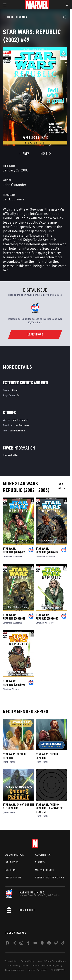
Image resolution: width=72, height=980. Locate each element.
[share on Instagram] (21, 944)
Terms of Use (11, 961)
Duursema (17, 556)
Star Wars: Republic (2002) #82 (47, 550)
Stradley (40, 623)
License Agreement (15, 970)
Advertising (43, 855)
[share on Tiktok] (63, 944)
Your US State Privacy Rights (52, 961)
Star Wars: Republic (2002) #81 (14, 617)
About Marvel (15, 855)
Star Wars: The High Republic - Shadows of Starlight (49, 808)
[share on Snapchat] (42, 944)
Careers (11, 870)
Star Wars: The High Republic (15, 756)
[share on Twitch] (56, 944)
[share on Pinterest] (49, 944)
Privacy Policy (28, 961)
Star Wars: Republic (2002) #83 (14, 550)
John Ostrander (15, 185)
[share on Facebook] (7, 944)
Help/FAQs (12, 862)
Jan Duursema (14, 199)
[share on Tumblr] (28, 944)
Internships (13, 878)
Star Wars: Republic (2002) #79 (14, 683)
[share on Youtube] (35, 944)
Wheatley (49, 623)
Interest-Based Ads (38, 970)
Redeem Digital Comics (50, 878)
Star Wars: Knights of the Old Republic (18, 806)
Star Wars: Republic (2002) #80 (47, 617)
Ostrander (7, 556)
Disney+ (40, 862)
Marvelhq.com (44, 870)
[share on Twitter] (14, 944)
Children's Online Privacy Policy (47, 965)
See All (62, 486)
